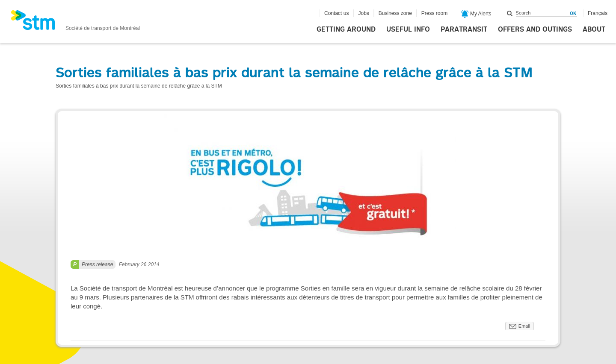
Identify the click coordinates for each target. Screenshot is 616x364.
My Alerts (476, 14)
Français (598, 13)
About (594, 29)
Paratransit (464, 29)
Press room (434, 13)
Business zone (395, 13)
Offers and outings (535, 29)
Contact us (336, 13)
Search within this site (510, 13)
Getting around (346, 29)
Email (524, 326)
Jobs (363, 13)
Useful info (408, 29)
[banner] (75, 23)
